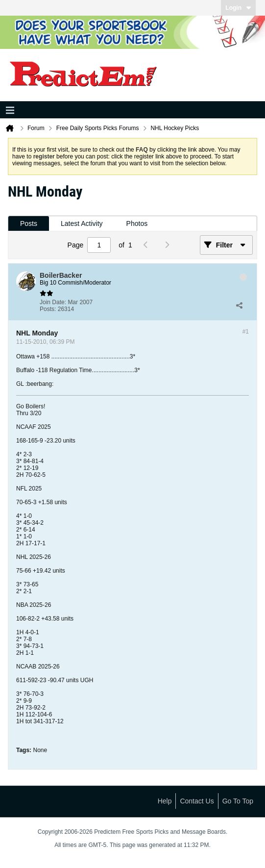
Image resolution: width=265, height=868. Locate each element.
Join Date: (53, 302)
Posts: (48, 309)
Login (238, 8)
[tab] (29, 224)
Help (165, 801)
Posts (29, 223)
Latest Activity (82, 223)
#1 (246, 332)
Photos (137, 223)
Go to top (238, 801)
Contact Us (197, 801)
